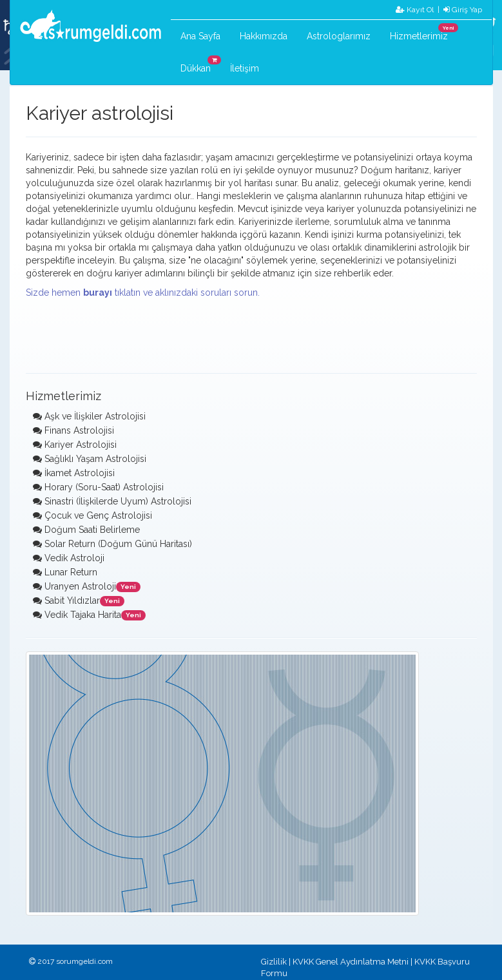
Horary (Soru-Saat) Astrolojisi (104, 487)
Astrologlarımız (339, 36)
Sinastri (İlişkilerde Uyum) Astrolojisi (118, 501)
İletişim (245, 68)
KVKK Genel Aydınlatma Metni (351, 962)
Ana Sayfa (200, 36)
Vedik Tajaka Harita (83, 615)
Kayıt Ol (415, 10)
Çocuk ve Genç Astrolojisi (98, 515)
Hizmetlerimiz (424, 32)
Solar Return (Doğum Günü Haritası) (118, 544)
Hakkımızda (264, 36)
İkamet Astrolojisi (80, 473)
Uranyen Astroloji (80, 586)
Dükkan (200, 64)
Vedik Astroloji (74, 558)
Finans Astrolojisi (79, 430)
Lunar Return (71, 572)
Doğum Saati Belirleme (92, 530)
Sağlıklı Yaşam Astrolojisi (95, 459)
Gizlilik (274, 962)
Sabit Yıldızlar (72, 600)
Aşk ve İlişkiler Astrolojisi (95, 416)
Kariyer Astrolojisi (81, 445)
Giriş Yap (463, 10)
